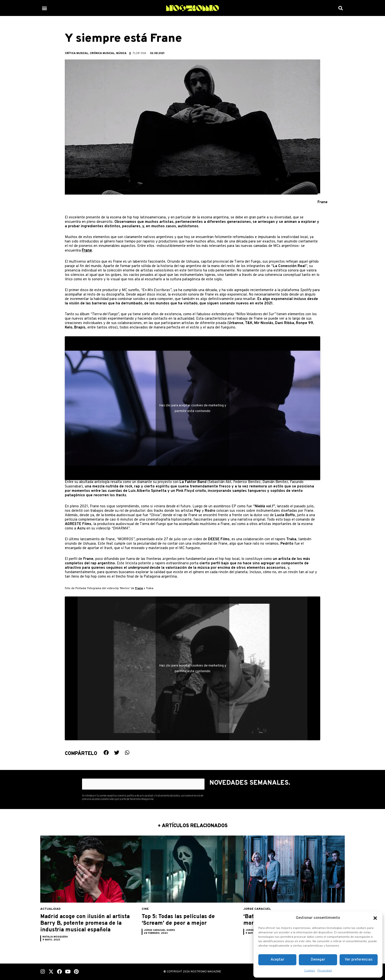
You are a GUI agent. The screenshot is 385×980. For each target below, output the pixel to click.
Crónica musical (102, 53)
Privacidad (325, 971)
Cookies (310, 971)
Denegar (318, 960)
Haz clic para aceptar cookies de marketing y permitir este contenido (193, 408)
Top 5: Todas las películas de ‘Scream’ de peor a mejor (186, 924)
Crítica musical (77, 53)
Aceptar (277, 960)
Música (121, 53)
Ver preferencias (359, 960)
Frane (87, 250)
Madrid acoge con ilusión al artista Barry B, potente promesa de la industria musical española (88, 927)
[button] (375, 918)
